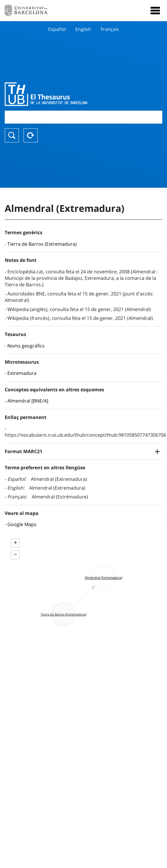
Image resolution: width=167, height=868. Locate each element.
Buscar (12, 135)
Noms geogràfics (26, 346)
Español (57, 29)
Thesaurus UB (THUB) (60, 94)
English (83, 29)
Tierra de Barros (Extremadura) (42, 244)
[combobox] (83, 117)
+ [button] (15, 543)
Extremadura (22, 373)
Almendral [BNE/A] (28, 401)
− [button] (15, 554)
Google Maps (22, 524)
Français (110, 29)
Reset (31, 135)
